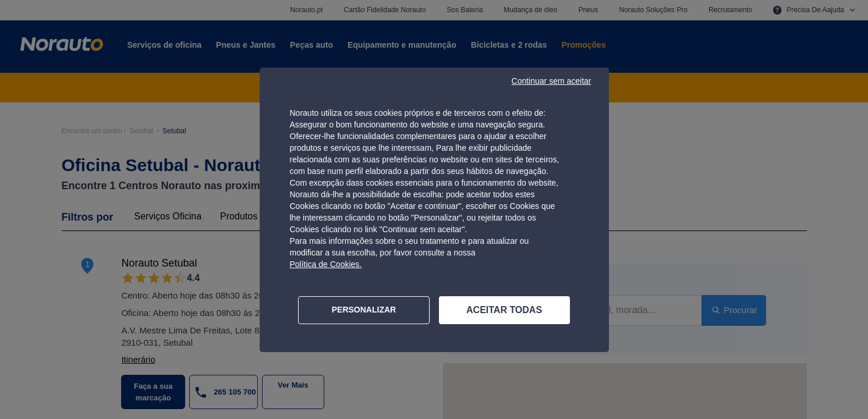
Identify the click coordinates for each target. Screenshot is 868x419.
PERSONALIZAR (364, 310)
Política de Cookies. (326, 264)
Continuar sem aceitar (552, 81)
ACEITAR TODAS (504, 310)
